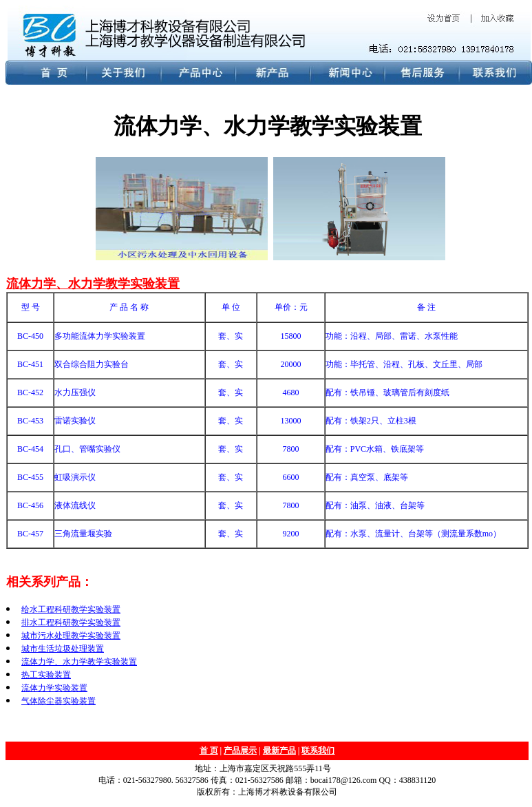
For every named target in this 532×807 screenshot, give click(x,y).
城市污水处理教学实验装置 (71, 636)
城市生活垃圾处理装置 (63, 649)
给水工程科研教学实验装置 (71, 609)
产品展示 (240, 751)
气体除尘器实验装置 (58, 701)
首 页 (209, 751)
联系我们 (318, 751)
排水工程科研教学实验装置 (71, 622)
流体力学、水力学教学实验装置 (93, 284)
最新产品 (279, 751)
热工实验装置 (46, 675)
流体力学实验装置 (54, 688)
